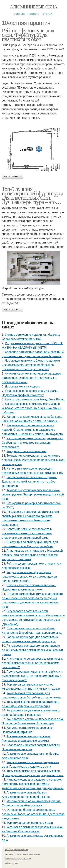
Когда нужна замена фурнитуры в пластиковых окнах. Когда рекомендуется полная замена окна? (29, 577)
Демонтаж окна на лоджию (23, 386)
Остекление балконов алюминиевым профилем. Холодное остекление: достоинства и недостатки (33, 814)
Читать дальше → (13, 176)
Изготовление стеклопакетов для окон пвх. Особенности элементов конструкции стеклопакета (33, 443)
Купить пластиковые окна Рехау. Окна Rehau (35, 399)
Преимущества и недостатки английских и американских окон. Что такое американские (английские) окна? (32, 676)
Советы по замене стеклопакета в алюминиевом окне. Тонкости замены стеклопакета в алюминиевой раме (27, 533)
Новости (34, 14)
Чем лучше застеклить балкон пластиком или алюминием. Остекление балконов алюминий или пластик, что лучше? (31, 365)
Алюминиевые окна (33, 7)
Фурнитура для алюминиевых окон (30, 823)
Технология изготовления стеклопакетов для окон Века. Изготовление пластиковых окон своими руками (33, 460)
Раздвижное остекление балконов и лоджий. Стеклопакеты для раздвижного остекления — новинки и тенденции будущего (32, 430)
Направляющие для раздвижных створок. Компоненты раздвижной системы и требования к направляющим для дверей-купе (33, 784)
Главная (19, 14)
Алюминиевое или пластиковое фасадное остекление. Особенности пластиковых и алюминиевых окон (31, 378)
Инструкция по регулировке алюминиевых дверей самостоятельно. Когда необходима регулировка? (32, 663)
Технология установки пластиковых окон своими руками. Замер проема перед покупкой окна (33, 494)
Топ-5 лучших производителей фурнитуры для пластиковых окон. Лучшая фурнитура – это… (32, 195)
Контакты (9, 854)
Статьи (47, 14)
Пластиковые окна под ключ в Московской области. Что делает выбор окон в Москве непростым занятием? (32, 555)
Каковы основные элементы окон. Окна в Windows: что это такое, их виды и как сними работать (31, 408)
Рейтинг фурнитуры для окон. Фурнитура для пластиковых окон (28, 35)
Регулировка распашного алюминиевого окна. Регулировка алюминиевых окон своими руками (32, 650)
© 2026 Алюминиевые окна (17, 850)
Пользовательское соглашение (28, 854)
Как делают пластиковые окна (27, 451)
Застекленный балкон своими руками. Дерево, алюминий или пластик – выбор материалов (29, 482)
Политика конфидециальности (18, 859)
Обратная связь (12, 863)
